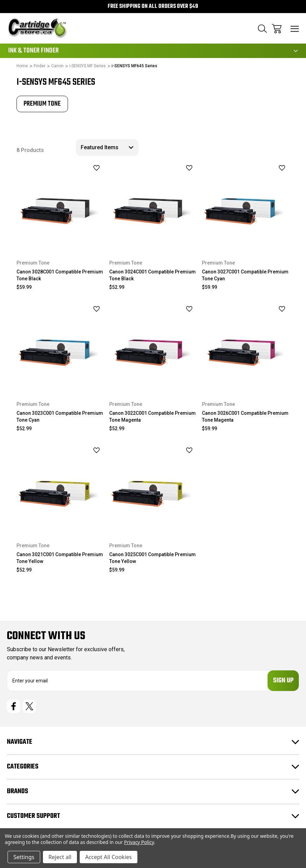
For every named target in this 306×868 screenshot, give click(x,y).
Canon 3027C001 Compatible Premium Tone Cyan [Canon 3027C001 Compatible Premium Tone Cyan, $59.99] (245, 275)
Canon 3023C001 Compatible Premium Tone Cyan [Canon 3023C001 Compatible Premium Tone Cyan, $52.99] (60, 417)
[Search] (262, 29)
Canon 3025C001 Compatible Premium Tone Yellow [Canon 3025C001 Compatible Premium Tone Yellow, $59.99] (152, 558)
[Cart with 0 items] (277, 29)
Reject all (60, 857)
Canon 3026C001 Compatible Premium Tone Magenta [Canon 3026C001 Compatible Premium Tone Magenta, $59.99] (245, 417)
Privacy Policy (139, 842)
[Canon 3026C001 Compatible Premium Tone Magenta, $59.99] (246, 347)
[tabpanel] (42, 104)
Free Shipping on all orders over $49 (153, 7)
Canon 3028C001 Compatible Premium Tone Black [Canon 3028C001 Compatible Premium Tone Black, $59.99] (60, 275)
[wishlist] (88, 168)
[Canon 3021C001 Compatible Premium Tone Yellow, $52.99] (60, 488)
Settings (24, 857)
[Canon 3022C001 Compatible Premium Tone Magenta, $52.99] (153, 347)
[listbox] (107, 148)
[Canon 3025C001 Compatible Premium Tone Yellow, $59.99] (153, 488)
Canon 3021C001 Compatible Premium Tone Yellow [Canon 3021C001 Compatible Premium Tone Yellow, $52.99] (60, 558)
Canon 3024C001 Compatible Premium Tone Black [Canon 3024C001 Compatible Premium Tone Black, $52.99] (152, 275)
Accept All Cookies (109, 857)
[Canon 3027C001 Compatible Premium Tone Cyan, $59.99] (246, 205)
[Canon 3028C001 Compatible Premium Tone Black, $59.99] (60, 205)
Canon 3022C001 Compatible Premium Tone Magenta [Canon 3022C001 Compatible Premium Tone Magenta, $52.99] (152, 417)
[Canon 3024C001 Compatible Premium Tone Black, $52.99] (153, 205)
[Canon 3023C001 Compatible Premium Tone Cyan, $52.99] (60, 347)
